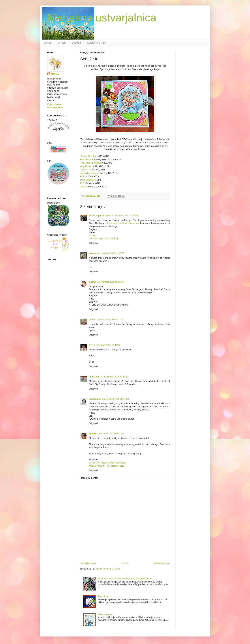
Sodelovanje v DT (96, 43)
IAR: (83, 183)
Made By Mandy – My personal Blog (107, 466)
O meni (62, 43)
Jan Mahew (95, 399)
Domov (48, 43)
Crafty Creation (89, 156)
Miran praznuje (105, 614)
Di (90, 345)
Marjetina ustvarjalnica (102, 18)
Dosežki (76, 43)
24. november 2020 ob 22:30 (114, 377)
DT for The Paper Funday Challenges (107, 463)
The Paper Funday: (91, 163)
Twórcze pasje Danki (100, 216)
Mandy (93, 434)
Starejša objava (161, 563)
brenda (93, 253)
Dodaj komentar (90, 478)
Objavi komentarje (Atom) (108, 569)
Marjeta (55, 74)
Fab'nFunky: (87, 160)
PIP (82, 176)
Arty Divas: (86, 166)
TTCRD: (85, 170)
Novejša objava (89, 563)
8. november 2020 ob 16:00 (111, 253)
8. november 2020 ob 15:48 (125, 216)
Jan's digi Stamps (90, 173)
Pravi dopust (104, 596)
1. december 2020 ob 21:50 (111, 434)
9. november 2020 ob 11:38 (109, 320)
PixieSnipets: (87, 180)
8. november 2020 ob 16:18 (110, 282)
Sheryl (92, 282)
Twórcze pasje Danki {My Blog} (104, 239)
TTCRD (93, 236)
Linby (92, 320)
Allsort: (84, 187)
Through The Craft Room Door (124, 223)
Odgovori (94, 243)
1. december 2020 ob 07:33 (115, 399)
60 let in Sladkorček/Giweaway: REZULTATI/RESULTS (124, 579)
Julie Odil (94, 377)
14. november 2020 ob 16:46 (106, 345)
